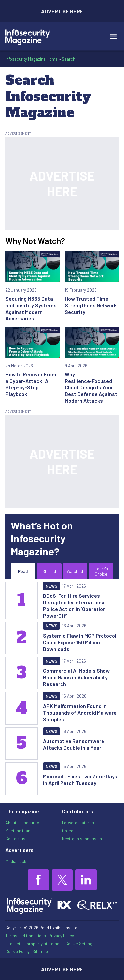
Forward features (78, 823)
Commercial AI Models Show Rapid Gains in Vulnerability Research (76, 677)
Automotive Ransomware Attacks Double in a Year (74, 744)
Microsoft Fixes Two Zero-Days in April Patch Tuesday (80, 779)
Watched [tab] (75, 571)
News (51, 586)
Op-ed (68, 831)
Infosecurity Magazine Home (31, 59)
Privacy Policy (61, 936)
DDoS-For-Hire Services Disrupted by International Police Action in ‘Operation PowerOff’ (74, 606)
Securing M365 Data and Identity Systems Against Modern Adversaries (31, 308)
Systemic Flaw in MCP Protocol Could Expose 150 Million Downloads (80, 642)
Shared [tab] (49, 571)
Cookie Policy (18, 951)
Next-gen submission (82, 839)
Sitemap (40, 951)
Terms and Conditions (26, 936)
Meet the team (19, 831)
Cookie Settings (80, 944)
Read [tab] (23, 571)
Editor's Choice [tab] (101, 571)
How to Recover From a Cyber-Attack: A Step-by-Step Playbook (31, 384)
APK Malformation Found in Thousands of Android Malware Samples (80, 712)
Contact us (15, 839)
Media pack (16, 861)
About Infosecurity (22, 823)
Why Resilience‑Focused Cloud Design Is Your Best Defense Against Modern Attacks (91, 387)
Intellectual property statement (34, 944)
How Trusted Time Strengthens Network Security (91, 305)
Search (69, 59)
